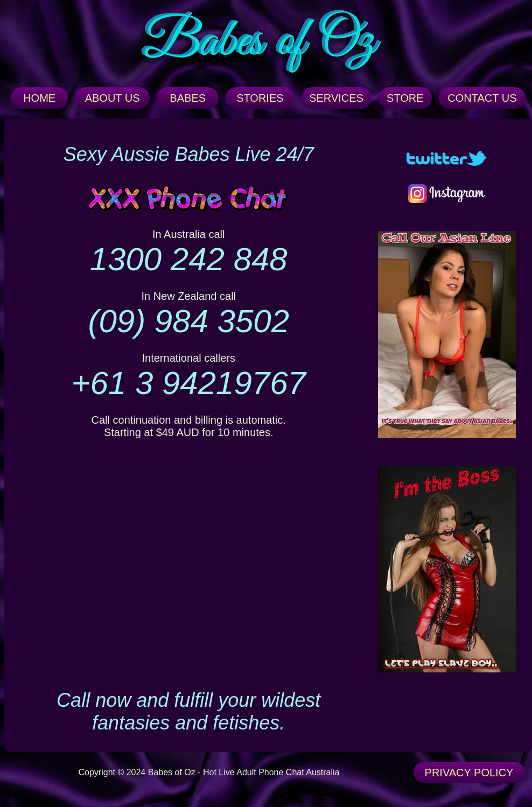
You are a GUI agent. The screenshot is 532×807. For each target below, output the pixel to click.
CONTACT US (482, 98)
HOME (39, 98)
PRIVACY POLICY (469, 773)
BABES (188, 98)
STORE (405, 98)
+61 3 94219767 (188, 383)
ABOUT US (113, 98)
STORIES (260, 98)
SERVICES (336, 98)
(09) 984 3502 (188, 321)
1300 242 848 (189, 259)
